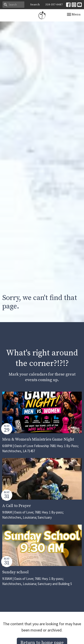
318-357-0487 (54, 4)
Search (35, 4)
